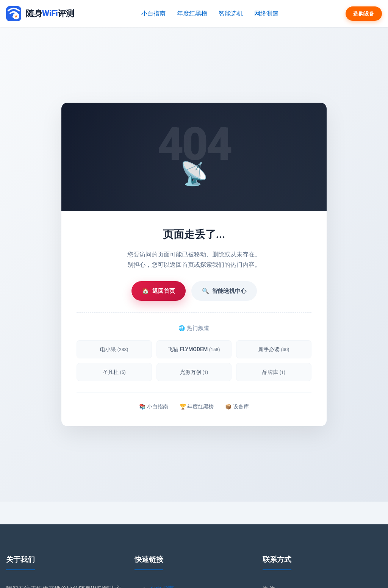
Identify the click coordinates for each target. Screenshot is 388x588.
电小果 (114, 349)
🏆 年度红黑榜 (197, 407)
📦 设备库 (237, 407)
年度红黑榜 (192, 13)
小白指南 (153, 13)
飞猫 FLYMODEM (194, 349)
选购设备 (364, 14)
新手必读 (274, 349)
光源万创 (194, 372)
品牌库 (274, 372)
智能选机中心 (224, 291)
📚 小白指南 (153, 407)
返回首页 (159, 291)
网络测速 (266, 13)
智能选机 (231, 13)
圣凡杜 (114, 372)
